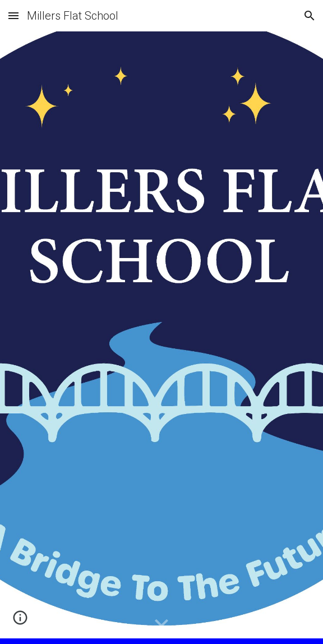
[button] (13, 15)
